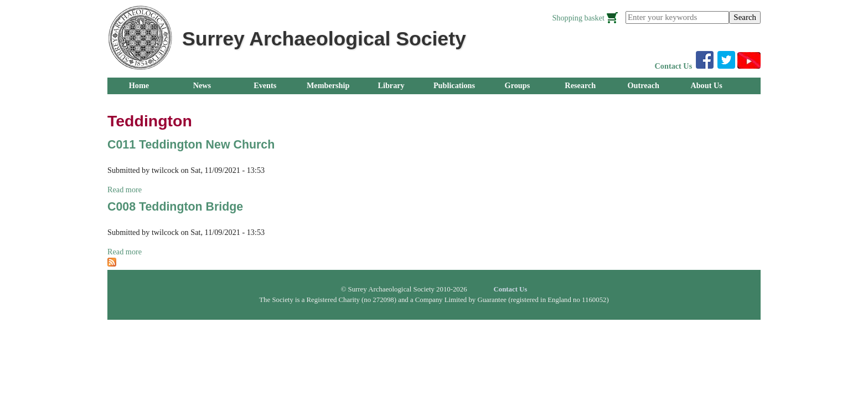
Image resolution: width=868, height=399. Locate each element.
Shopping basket (578, 18)
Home (139, 85)
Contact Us (674, 66)
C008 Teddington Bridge (175, 207)
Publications (454, 85)
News (202, 85)
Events (265, 85)
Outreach (643, 85)
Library (391, 85)
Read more (125, 190)
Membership (328, 85)
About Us (706, 85)
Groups (518, 85)
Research (580, 85)
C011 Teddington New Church (191, 145)
